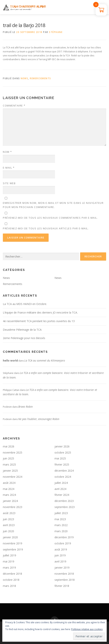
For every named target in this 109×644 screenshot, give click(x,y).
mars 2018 (9, 586)
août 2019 (61, 549)
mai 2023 (60, 519)
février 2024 (62, 495)
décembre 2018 (12, 574)
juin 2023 (8, 519)
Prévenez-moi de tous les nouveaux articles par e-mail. (46, 228)
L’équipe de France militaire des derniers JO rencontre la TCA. (40, 312)
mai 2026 (9, 446)
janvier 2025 (10, 471)
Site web (9, 183)
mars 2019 (9, 568)
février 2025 (62, 464)
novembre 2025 (13, 452)
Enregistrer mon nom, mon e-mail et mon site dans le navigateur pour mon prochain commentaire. (53, 205)
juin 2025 (8, 458)
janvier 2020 (10, 537)
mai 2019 (9, 561)
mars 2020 (61, 531)
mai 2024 (9, 489)
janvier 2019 (62, 568)
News (24, 78)
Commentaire (14, 106)
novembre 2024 (13, 477)
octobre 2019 (63, 543)
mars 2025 (9, 464)
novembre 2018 (64, 574)
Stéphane (56, 32)
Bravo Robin (25, 407)
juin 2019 (60, 555)
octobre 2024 (63, 477)
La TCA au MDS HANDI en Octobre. (25, 304)
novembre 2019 (13, 543)
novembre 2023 (13, 507)
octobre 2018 (11, 580)
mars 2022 (61, 525)
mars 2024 (9, 495)
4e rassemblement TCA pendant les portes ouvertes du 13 (39, 321)
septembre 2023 (65, 507)
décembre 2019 (64, 537)
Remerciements (40, 78)
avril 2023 (9, 525)
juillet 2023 (61, 513)
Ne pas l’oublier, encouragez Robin (39, 419)
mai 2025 (60, 458)
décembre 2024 (64, 471)
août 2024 (9, 483)
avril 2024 (60, 489)
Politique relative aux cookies (87, 629)
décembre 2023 (64, 501)
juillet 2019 (9, 555)
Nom (7, 152)
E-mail (9, 168)
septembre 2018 (65, 580)
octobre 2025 (63, 452)
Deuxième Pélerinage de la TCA (22, 330)
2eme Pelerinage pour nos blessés (24, 338)
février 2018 (62, 586)
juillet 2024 (61, 483)
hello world (10, 360)
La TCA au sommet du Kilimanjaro (45, 360)
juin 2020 (8, 531)
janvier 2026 (62, 446)
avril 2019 (60, 561)
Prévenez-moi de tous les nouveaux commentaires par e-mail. (50, 218)
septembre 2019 (13, 549)
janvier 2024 (10, 501)
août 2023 (9, 513)
